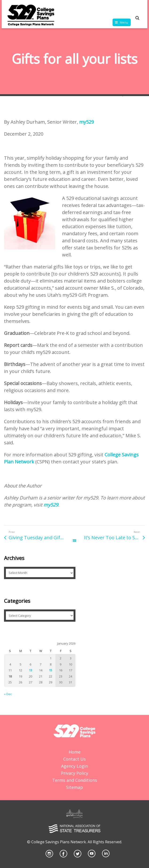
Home (75, 752)
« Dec (8, 694)
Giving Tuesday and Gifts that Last (42, 537)
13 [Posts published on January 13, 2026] (31, 670)
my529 (86, 122)
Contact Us (74, 759)
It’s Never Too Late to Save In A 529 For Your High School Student (114, 537)
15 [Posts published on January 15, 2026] (51, 670)
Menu (124, 22)
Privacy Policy (74, 773)
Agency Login (74, 766)
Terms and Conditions (75, 780)
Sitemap (74, 787)
